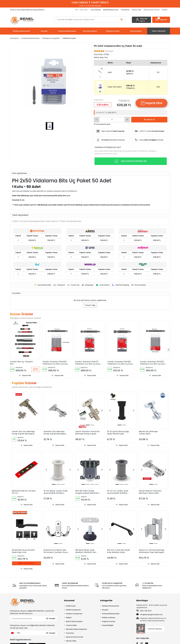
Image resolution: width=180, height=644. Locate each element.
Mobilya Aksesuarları (111, 606)
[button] (161, 20)
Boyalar (105, 610)
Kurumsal (69, 601)
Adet (110, 72)
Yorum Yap (90, 305)
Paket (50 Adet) (115, 87)
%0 (158, 72)
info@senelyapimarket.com (150, 615)
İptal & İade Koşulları (74, 622)
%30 (158, 87)
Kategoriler (106, 601)
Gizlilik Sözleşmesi (73, 610)
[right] (170, 350)
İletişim (165, 10)
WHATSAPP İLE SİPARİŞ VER (131, 161)
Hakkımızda (71, 606)
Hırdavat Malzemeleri (111, 614)
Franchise (70, 633)
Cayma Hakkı (71, 626)
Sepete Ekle (151, 103)
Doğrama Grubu (109, 622)
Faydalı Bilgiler (108, 626)
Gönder (51, 619)
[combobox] (13, 633)
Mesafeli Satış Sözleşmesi (76, 629)
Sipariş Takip (137, 10)
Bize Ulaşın (142, 601)
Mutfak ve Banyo (109, 618)
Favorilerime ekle (102, 124)
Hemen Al (149, 120)
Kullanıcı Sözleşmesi (74, 614)
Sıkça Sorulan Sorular (152, 10)
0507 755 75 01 (144, 611)
